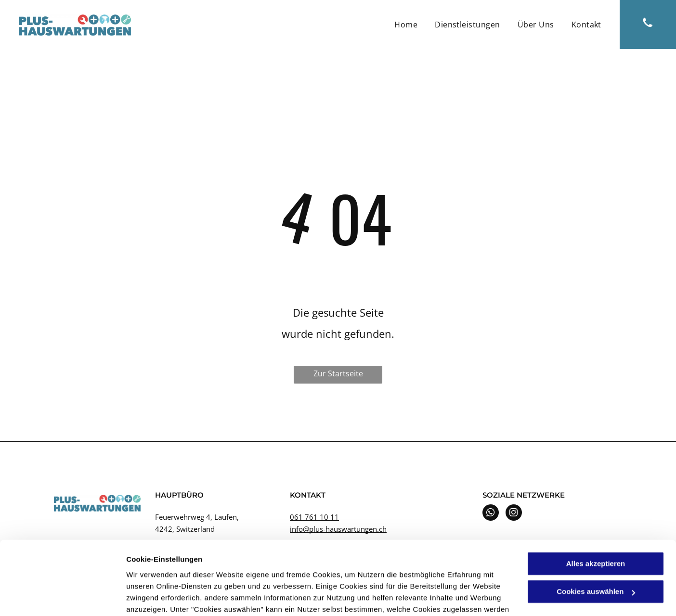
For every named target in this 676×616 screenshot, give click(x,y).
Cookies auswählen (160, 597)
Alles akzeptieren (596, 502)
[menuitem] (406, 25)
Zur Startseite (338, 373)
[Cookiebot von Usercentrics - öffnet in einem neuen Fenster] (62, 597)
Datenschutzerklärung (236, 571)
